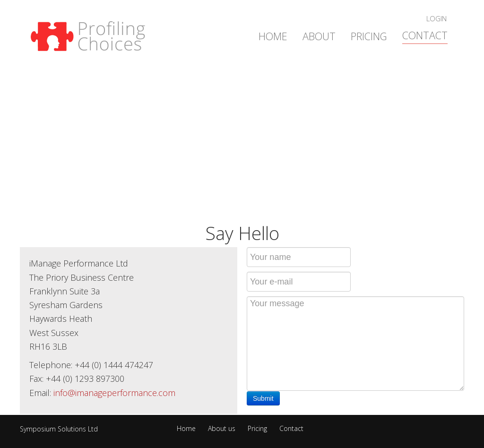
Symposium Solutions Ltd (59, 429)
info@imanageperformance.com (114, 393)
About (319, 36)
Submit (263, 398)
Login (436, 18)
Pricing (369, 36)
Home (273, 36)
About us (222, 429)
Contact (425, 35)
